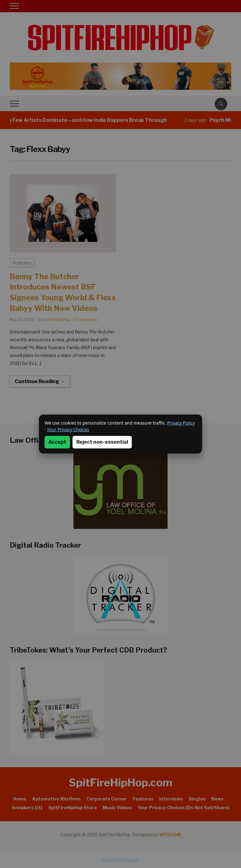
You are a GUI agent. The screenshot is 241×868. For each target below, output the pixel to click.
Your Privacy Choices (68, 429)
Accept (57, 442)
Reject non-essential (102, 442)
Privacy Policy (181, 423)
